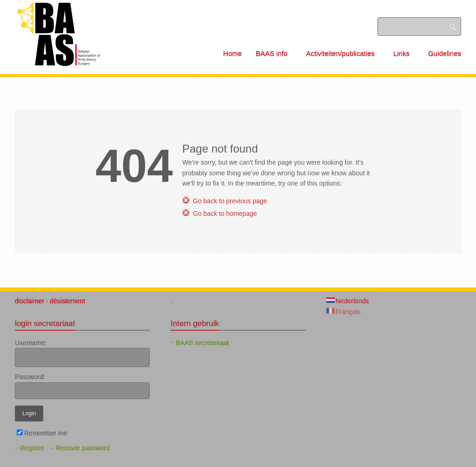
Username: (31, 343)
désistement (67, 301)
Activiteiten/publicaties (344, 53)
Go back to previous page (230, 201)
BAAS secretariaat (202, 343)
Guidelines (445, 53)
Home (232, 53)
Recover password (83, 448)
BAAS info (275, 53)
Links (405, 53)
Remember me (42, 433)
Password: (30, 377)
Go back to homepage (225, 213)
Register (32, 448)
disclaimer (30, 301)
